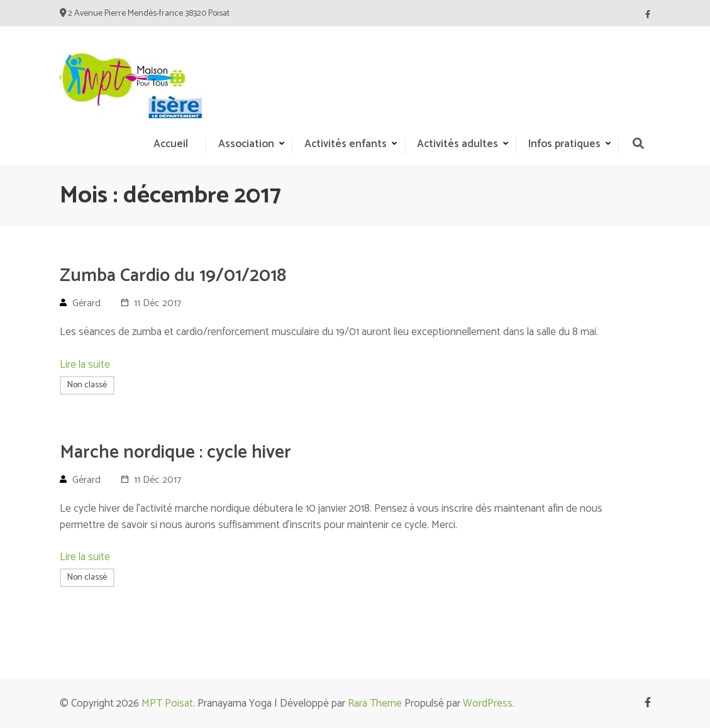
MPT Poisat (167, 703)
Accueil (171, 144)
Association (246, 144)
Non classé (87, 385)
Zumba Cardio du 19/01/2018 (173, 276)
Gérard (86, 303)
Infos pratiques (564, 144)
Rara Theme (375, 703)
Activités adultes (458, 144)
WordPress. (489, 703)
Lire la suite (85, 365)
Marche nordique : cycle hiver (175, 453)
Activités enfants (346, 144)
